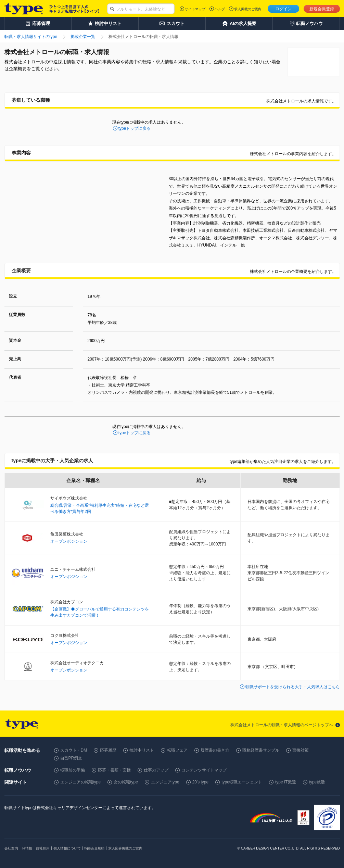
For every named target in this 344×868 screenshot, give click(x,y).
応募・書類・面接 (114, 770)
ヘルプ (220, 9)
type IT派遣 (286, 782)
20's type (201, 782)
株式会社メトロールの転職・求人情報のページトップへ (282, 725)
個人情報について (67, 848)
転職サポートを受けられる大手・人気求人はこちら (293, 687)
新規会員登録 (322, 9)
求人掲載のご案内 (248, 9)
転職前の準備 (73, 770)
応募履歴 (108, 750)
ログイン (283, 9)
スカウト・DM (74, 750)
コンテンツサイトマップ (204, 770)
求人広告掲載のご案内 (125, 848)
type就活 (317, 782)
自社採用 (43, 848)
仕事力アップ (156, 770)
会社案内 (11, 848)
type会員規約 (95, 848)
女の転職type (126, 782)
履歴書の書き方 (215, 750)
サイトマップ (195, 9)
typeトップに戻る (135, 128)
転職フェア (177, 750)
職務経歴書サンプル (261, 750)
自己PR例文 (71, 758)
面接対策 (301, 750)
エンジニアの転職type (81, 782)
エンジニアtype (165, 782)
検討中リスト (142, 750)
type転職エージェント (242, 782)
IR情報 (27, 848)
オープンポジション (69, 541)
